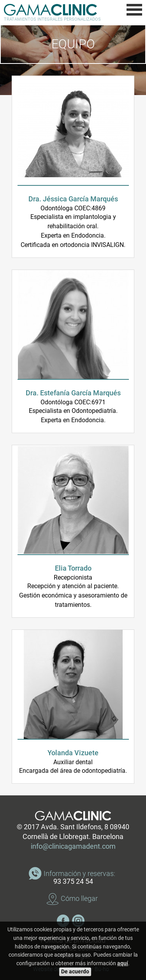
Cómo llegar (79, 899)
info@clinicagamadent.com (73, 846)
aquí (123, 963)
